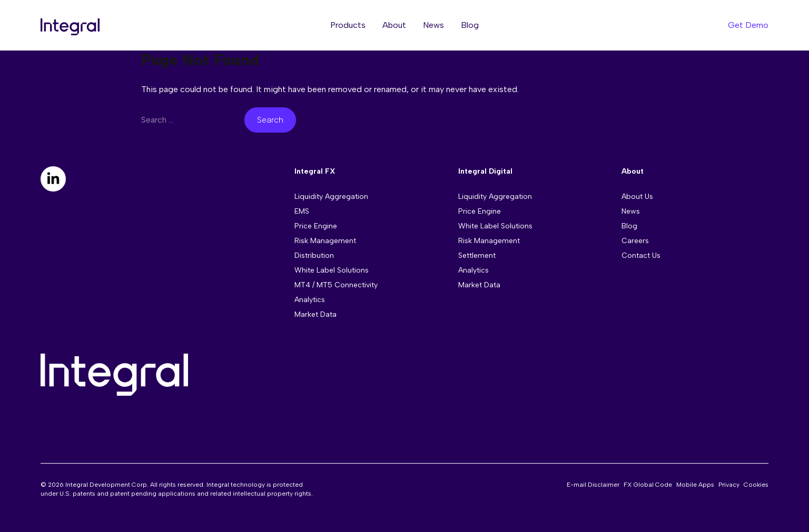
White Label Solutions (332, 270)
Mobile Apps (695, 485)
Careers (635, 241)
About (394, 25)
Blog (470, 25)
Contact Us (641, 255)
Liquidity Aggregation (331, 197)
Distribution (314, 255)
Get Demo (748, 25)
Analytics (310, 300)
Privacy (729, 485)
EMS (302, 211)
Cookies (756, 485)
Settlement (477, 255)
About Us (637, 197)
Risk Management (325, 241)
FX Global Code (648, 485)
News (433, 25)
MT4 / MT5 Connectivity (336, 285)
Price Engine (316, 226)
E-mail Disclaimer (593, 485)
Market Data (315, 314)
